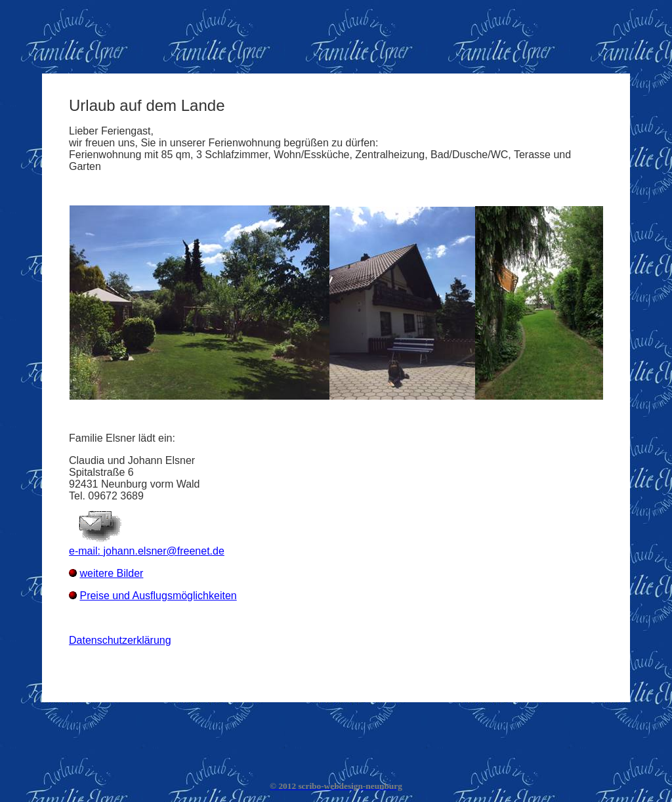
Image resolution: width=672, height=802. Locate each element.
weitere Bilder (111, 573)
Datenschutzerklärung (120, 640)
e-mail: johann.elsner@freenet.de (147, 551)
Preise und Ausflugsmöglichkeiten (158, 596)
